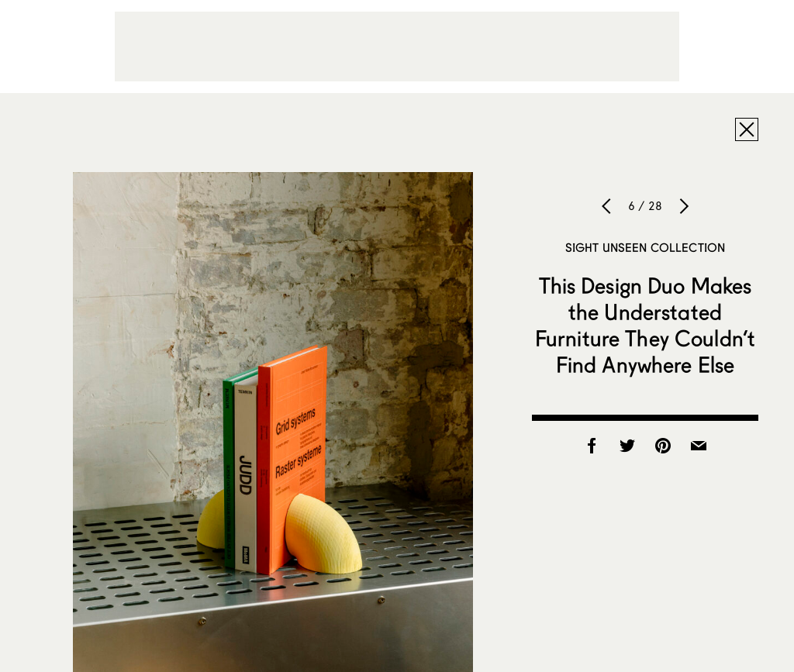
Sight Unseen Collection (645, 247)
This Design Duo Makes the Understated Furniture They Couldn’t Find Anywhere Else (645, 325)
